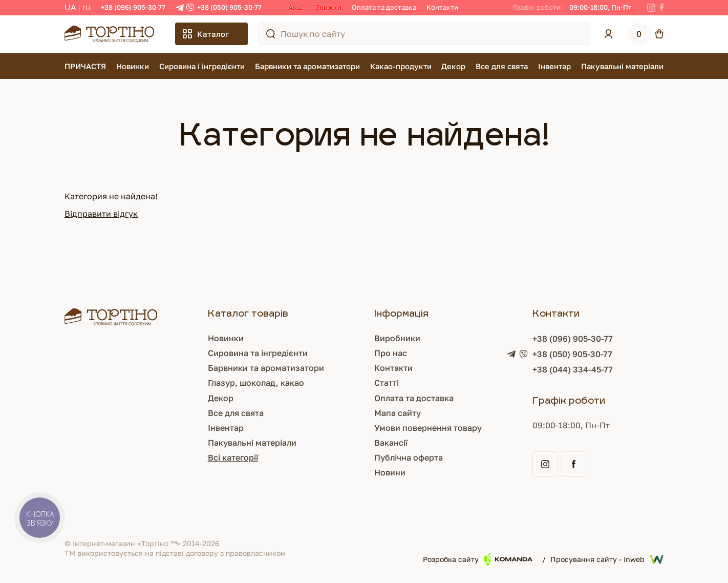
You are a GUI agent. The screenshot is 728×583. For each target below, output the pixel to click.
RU (87, 7)
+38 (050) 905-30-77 (229, 7)
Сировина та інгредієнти (258, 353)
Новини (390, 472)
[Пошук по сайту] (271, 34)
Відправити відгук (101, 214)
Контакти (442, 7)
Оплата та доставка (384, 7)
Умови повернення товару (428, 428)
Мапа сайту (398, 413)
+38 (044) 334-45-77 (573, 369)
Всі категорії (233, 457)
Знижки (328, 7)
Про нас (391, 353)
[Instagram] (651, 8)
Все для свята (502, 66)
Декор (453, 66)
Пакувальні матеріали (622, 66)
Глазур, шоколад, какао (256, 383)
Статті (387, 383)
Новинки (133, 66)
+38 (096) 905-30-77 (133, 7)
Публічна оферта (409, 457)
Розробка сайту (478, 559)
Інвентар (554, 66)
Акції (297, 7)
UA (70, 7)
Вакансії (391, 443)
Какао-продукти (401, 66)
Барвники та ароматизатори (307, 66)
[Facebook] (662, 8)
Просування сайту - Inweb (607, 559)
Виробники (397, 338)
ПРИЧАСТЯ (85, 66)
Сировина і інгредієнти (202, 66)
